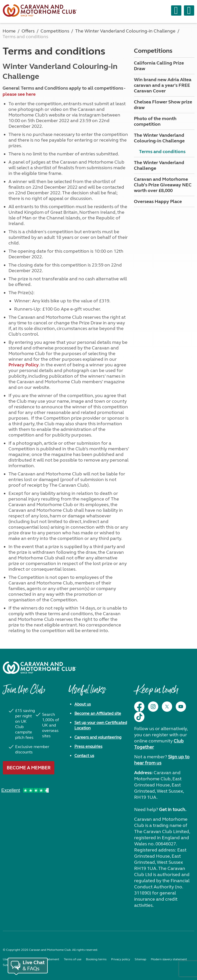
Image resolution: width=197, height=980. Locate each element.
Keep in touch (156, 692)
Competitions (153, 51)
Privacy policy (121, 959)
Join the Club (24, 692)
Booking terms (96, 959)
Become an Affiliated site (98, 713)
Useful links (87, 692)
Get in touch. (173, 809)
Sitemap (140, 959)
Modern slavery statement (169, 959)
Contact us (84, 756)
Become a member (29, 768)
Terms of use (73, 959)
